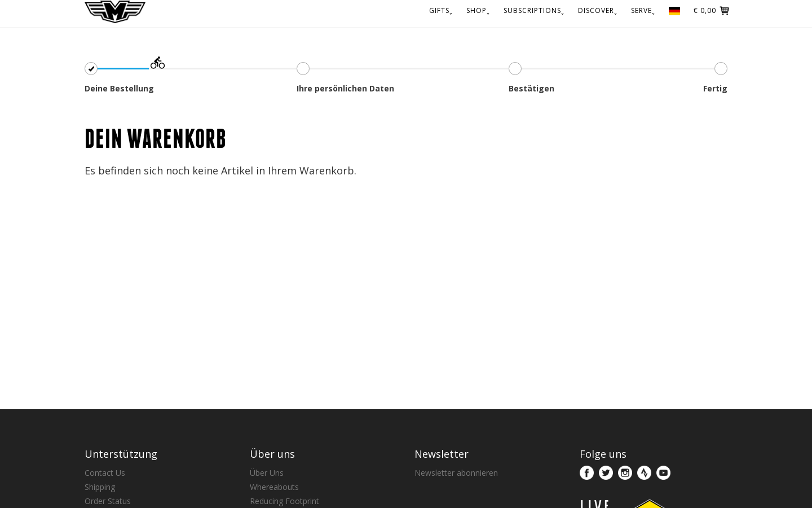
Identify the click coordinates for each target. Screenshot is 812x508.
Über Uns (267, 473)
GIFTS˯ (441, 10)
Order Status (108, 501)
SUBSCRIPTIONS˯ (534, 10)
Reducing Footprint (284, 501)
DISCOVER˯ (598, 10)
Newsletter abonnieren (456, 473)
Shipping (100, 487)
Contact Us (105, 473)
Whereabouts (274, 487)
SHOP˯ (478, 10)
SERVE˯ (643, 10)
